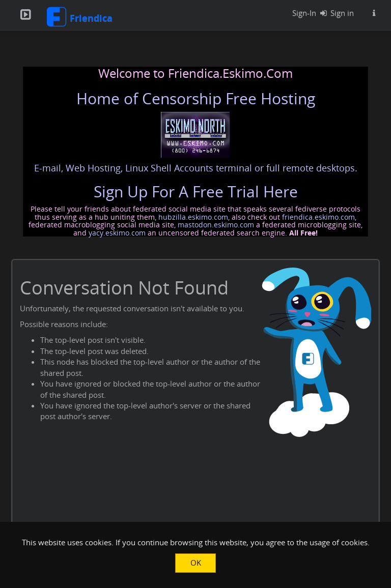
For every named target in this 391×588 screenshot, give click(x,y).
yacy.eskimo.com (117, 233)
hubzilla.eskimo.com (193, 217)
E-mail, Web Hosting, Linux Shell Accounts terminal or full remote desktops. (196, 168)
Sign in (335, 13)
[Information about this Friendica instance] (374, 13)
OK (196, 563)
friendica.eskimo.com (318, 217)
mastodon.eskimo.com (216, 225)
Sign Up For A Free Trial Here (196, 192)
